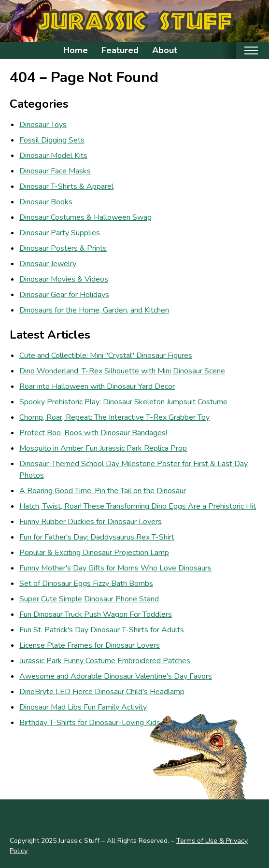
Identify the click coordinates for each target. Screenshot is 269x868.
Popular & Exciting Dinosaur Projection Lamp (94, 553)
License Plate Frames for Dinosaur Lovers (90, 645)
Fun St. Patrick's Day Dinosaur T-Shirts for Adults (102, 630)
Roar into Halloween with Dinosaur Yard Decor (97, 386)
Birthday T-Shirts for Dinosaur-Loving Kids (90, 723)
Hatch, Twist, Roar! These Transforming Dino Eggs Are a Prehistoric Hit (138, 506)
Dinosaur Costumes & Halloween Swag (85, 217)
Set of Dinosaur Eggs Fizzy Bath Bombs (86, 583)
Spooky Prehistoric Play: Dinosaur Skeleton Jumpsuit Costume (123, 402)
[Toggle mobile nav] (251, 50)
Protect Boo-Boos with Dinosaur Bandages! (93, 433)
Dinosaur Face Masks (55, 171)
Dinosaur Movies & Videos (64, 279)
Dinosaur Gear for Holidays (64, 295)
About (165, 50)
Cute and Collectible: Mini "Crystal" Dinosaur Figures (106, 356)
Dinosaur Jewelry (48, 264)
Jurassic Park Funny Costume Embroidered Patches (105, 661)
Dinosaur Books (46, 202)
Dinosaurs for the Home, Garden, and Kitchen (94, 310)
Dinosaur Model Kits (53, 156)
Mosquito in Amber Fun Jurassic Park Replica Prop (103, 448)
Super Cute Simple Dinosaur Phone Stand (89, 599)
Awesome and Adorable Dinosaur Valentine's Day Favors (116, 676)
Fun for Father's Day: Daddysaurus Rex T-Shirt (97, 537)
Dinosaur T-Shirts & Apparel (66, 186)
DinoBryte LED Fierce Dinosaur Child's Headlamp (102, 692)
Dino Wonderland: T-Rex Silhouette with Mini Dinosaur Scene (122, 371)
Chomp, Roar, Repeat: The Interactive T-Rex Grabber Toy (114, 417)
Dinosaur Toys (43, 125)
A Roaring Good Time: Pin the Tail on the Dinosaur (103, 491)
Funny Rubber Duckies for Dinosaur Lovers (91, 522)
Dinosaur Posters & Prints (63, 248)
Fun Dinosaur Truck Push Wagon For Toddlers (96, 614)
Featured (120, 50)
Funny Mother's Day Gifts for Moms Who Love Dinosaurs (115, 568)
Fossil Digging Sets (52, 140)
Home (76, 50)
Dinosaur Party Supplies (60, 233)
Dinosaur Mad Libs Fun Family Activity (83, 707)
